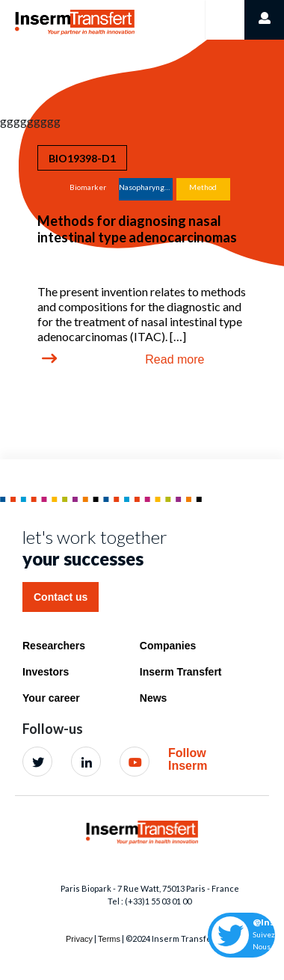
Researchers (54, 646)
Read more (175, 359)
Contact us (61, 597)
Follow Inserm (188, 760)
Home (31, 16)
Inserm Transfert (181, 672)
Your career (51, 698)
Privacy (79, 939)
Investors (46, 672)
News (154, 698)
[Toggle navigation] (225, 20)
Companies (168, 646)
